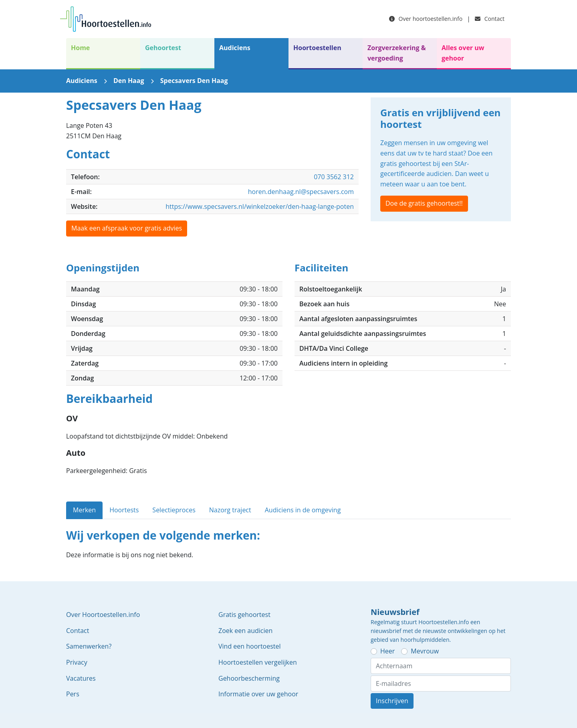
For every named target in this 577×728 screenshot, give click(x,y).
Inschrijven (392, 701)
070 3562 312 (334, 177)
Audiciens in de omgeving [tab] (303, 510)
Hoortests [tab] (124, 510)
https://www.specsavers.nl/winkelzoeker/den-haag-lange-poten (260, 206)
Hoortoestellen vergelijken (258, 662)
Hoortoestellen (317, 48)
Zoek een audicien (245, 631)
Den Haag (129, 81)
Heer (387, 651)
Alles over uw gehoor (463, 53)
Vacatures (81, 678)
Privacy (77, 662)
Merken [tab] (84, 510)
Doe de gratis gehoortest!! (424, 203)
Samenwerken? (89, 646)
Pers (73, 694)
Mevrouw (425, 651)
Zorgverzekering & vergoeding (397, 53)
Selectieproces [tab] (174, 510)
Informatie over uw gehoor (258, 694)
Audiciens (235, 48)
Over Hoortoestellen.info (103, 615)
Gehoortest (163, 48)
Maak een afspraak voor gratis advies (127, 228)
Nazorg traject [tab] (230, 510)
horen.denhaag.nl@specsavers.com (301, 192)
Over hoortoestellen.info (426, 19)
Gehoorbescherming (249, 678)
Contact (490, 19)
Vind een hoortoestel (250, 646)
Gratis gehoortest (244, 615)
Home (80, 48)
